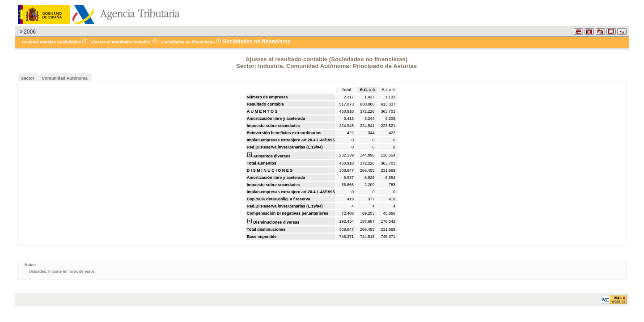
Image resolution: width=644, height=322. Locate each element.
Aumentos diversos (269, 155)
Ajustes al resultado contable (121, 42)
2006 (30, 32)
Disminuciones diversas (273, 221)
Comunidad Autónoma (65, 78)
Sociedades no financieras (188, 42)
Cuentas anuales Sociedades (51, 42)
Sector (28, 78)
